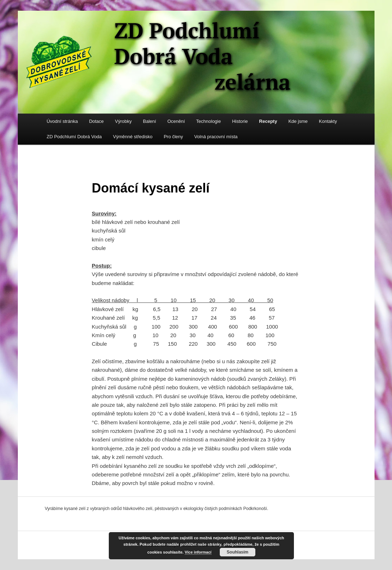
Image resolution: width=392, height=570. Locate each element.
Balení (150, 121)
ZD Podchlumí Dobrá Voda (74, 137)
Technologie (208, 121)
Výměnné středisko (133, 137)
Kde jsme (298, 121)
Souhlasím (238, 552)
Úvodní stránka (62, 121)
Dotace (96, 121)
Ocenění (176, 121)
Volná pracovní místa (216, 137)
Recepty (268, 121)
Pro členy (173, 137)
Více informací (198, 552)
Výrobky (123, 121)
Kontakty (328, 121)
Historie (240, 121)
